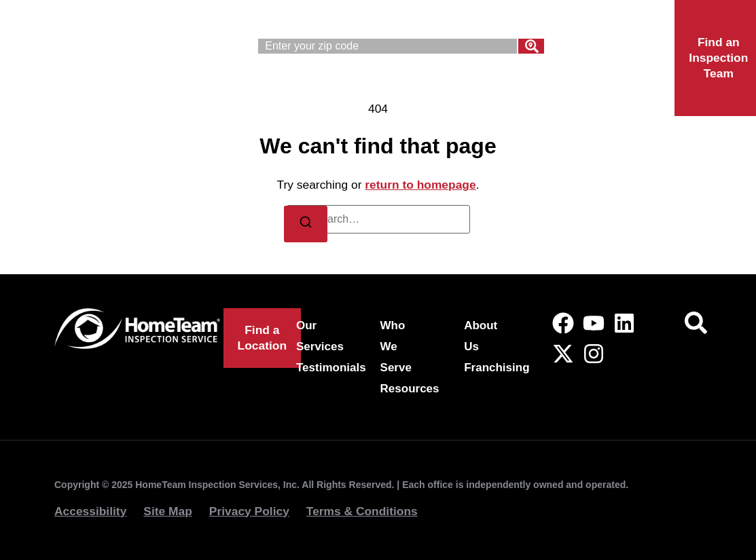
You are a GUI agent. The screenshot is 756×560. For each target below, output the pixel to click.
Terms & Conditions (362, 511)
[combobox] (388, 46)
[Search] (531, 46)
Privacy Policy (249, 511)
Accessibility (90, 511)
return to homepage (420, 185)
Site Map (168, 511)
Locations (411, 126)
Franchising (290, 126)
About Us (567, 94)
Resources (410, 389)
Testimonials (331, 368)
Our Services (296, 94)
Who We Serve (437, 94)
